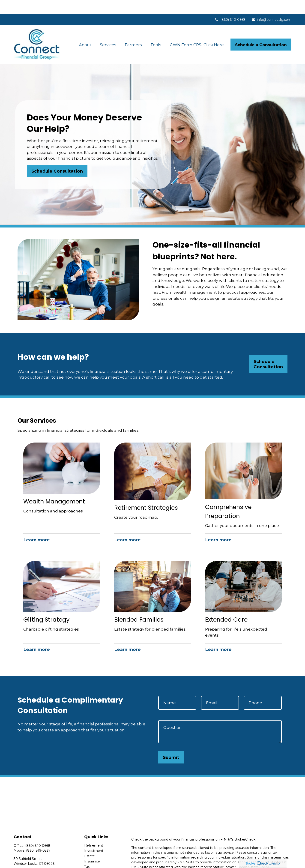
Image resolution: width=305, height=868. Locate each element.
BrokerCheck (245, 826)
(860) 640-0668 (230, 6)
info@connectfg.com (271, 6)
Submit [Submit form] (171, 744)
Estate (90, 842)
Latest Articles (96, 863)
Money (90, 858)
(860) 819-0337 (38, 837)
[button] (85, 31)
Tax (87, 853)
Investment (94, 837)
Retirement (94, 832)
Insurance (92, 847)
